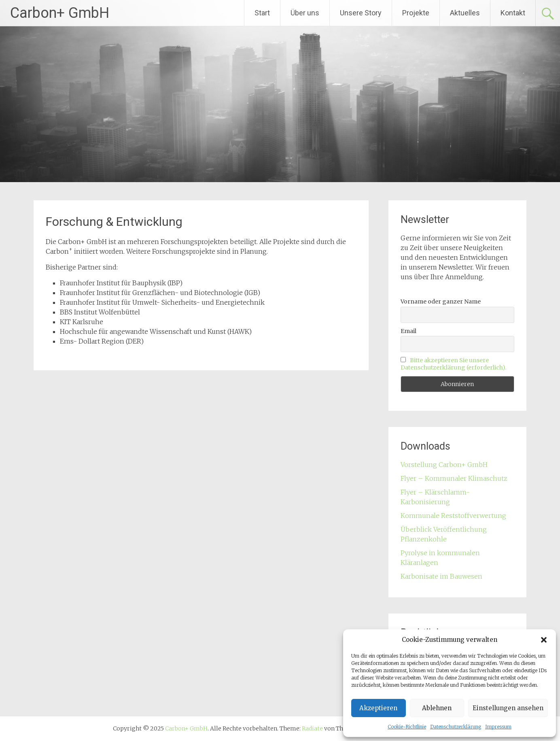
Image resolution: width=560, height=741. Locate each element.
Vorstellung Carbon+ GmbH (444, 465)
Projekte (416, 13)
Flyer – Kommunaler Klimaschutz (454, 478)
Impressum (498, 727)
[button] (544, 640)
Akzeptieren (378, 708)
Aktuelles (465, 13)
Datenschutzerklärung (456, 727)
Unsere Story (361, 13)
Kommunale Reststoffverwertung (453, 516)
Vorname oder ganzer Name (441, 301)
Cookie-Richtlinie (407, 727)
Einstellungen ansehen (508, 708)
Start (262, 13)
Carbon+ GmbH (60, 13)
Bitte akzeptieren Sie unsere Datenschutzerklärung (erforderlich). (453, 364)
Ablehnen (437, 708)
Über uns (305, 13)
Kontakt (513, 13)
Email (408, 331)
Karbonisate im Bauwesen (441, 576)
